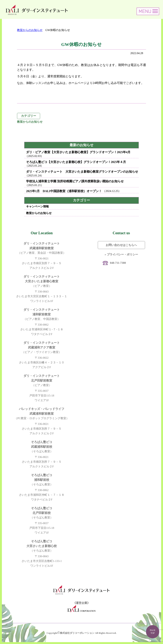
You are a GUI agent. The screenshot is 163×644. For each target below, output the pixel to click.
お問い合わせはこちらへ (121, 245)
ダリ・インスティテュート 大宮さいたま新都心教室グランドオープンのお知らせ (82, 172)
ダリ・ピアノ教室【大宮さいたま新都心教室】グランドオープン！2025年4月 (78, 152)
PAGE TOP (153, 632)
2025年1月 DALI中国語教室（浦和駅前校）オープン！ (64, 191)
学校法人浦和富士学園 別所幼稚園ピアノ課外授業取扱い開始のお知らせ (75, 181)
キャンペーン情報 (37, 206)
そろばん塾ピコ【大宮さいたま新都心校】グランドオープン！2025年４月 (76, 162)
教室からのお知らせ (30, 30)
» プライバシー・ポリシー (121, 254)
